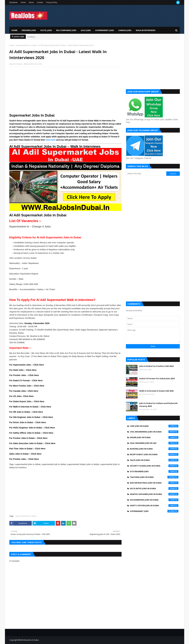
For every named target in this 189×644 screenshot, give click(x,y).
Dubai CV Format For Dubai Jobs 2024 (157, 378)
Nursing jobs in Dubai (154, 449)
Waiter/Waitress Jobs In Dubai (154, 483)
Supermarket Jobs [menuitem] (105, 30)
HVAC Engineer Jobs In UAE (154, 443)
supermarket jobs (154, 511)
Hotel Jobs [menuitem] (46, 30)
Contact (40, 2)
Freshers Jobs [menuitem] (29, 30)
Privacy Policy (52, 2)
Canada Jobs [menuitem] (125, 30)
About (31, 2)
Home (23, 2)
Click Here (51, 140)
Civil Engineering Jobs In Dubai (154, 432)
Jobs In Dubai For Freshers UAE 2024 (156, 366)
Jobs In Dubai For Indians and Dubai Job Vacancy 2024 (158, 405)
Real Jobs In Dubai (31, 640)
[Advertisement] (65, 90)
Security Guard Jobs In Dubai (154, 466)
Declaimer (14, 2)
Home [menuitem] (14, 30)
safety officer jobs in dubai (154, 505)
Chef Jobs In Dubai (154, 426)
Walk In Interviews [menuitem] (146, 30)
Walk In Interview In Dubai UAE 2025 (156, 391)
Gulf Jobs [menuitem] (86, 30)
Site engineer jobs (154, 471)
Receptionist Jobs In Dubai (154, 454)
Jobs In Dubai (17, 64)
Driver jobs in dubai (154, 437)
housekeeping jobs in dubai (154, 500)
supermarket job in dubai (26, 45)
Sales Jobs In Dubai (154, 460)
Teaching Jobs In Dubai (154, 477)
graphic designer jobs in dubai (154, 494)
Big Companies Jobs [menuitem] (66, 30)
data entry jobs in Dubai (154, 488)
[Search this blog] (146, 174)
